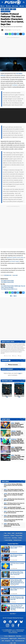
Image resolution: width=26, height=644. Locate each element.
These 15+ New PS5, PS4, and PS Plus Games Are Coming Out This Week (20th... (14, 495)
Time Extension (4, 638)
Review (9, 289)
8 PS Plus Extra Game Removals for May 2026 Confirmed (14, 500)
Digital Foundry (13, 638)
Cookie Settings (9, 540)
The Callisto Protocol (6, 11)
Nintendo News (22, 638)
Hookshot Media (8, 630)
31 (16, 296)
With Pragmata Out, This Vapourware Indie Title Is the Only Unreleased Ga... (12, 525)
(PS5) (7, 282)
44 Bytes (9, 631)
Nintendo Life (12, 636)
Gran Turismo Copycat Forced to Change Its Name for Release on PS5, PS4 (14, 490)
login (20, 373)
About (9, 533)
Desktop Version (18, 540)
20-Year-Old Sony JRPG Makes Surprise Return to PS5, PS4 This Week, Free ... (13, 485)
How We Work (19, 533)
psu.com (15, 275)
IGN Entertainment (20, 630)
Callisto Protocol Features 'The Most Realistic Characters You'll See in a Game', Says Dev (12, 19)
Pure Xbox (19, 636)
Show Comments (13, 365)
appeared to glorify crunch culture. (15, 258)
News (2, 9)
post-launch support (14, 261)
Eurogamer (8, 641)
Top (5, 533)
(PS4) (7, 281)
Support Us (7, 536)
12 (9, 452)
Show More (13, 614)
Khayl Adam (8, 30)
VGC (13, 641)
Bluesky (14, 356)
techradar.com (8, 275)
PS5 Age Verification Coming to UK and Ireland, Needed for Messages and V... (14, 516)
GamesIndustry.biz (20, 641)
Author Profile (7, 356)
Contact (12, 536)
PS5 (11, 9)
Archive (20, 538)
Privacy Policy (19, 536)
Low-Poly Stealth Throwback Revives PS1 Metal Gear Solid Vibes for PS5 (14, 508)
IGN (3, 641)
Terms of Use (7, 538)
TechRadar (15, 85)
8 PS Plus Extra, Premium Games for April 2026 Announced (14, 512)
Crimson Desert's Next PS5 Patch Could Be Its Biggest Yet (13, 520)
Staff (13, 533)
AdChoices (14, 631)
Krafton (7, 9)
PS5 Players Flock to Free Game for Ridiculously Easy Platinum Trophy (14, 504)
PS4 (15, 9)
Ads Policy (14, 538)
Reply (20, 356)
